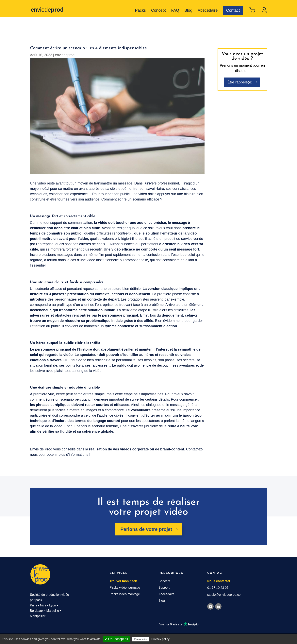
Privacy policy (160, 639)
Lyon (53, 605)
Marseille (53, 611)
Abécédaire (208, 11)
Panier (252, 12)
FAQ (175, 11)
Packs (140, 11)
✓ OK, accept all (116, 639)
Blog (188, 11)
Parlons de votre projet (146, 529)
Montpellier (38, 616)
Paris (34, 605)
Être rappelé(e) (240, 82)
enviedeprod (65, 55)
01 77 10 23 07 (218, 588)
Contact (233, 10)
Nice (43, 605)
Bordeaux (37, 611)
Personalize (141, 639)
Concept (159, 11)
